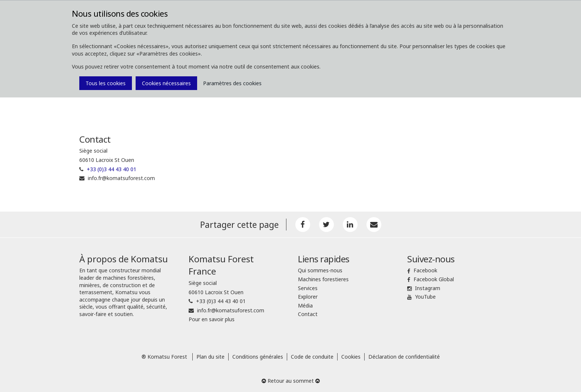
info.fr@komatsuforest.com (121, 178)
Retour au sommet (291, 381)
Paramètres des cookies (232, 83)
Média (305, 305)
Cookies (351, 357)
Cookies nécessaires (166, 83)
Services (308, 288)
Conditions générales (258, 357)
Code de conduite (312, 357)
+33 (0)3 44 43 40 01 (112, 169)
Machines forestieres (323, 279)
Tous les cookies (106, 83)
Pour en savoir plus (212, 319)
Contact (308, 314)
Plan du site (210, 357)
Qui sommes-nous (320, 270)
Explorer (308, 297)
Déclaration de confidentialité (404, 357)
